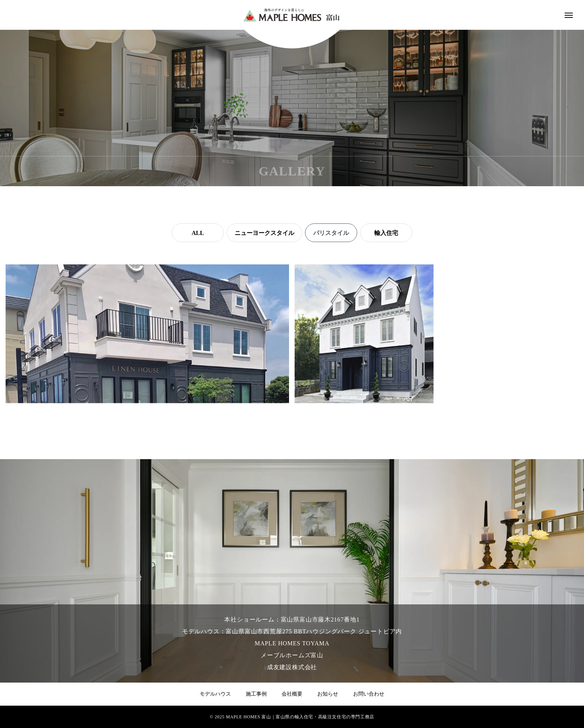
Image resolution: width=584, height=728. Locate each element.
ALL (198, 233)
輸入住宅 (386, 233)
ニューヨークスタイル (264, 233)
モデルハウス (215, 694)
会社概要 (292, 694)
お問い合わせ (369, 694)
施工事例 (256, 694)
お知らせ (328, 694)
